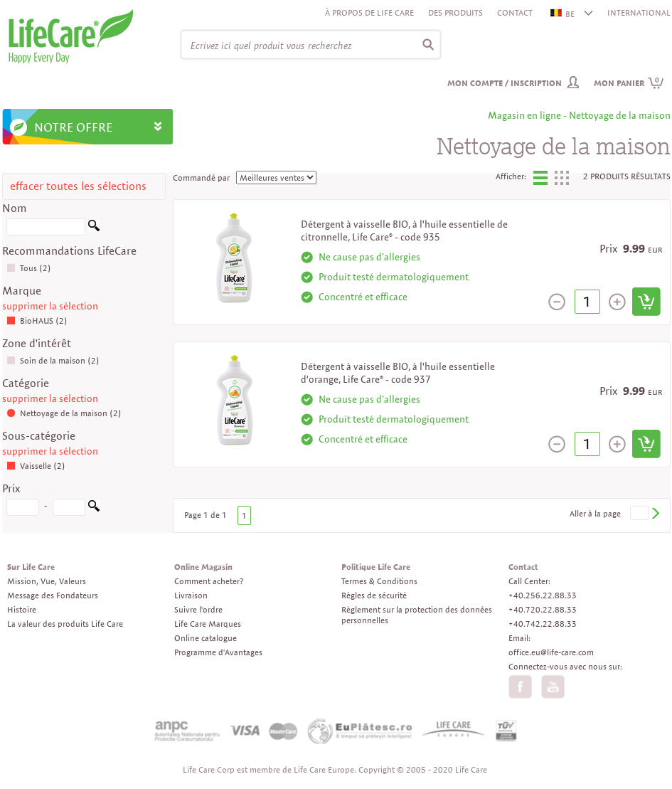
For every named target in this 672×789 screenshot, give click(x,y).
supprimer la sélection (50, 306)
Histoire (22, 609)
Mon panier (629, 83)
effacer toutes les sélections (78, 186)
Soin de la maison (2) (53, 360)
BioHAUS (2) (37, 321)
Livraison (191, 595)
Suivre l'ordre (198, 609)
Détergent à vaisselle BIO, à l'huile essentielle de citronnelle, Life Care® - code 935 (404, 231)
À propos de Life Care (369, 12)
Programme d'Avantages (218, 652)
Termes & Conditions (379, 581)
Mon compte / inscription (505, 83)
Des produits (455, 12)
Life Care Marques (208, 624)
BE (563, 14)
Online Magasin (203, 567)
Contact (515, 12)
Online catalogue (206, 638)
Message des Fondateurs (53, 595)
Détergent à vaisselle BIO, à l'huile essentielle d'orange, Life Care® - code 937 (398, 373)
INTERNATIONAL (639, 12)
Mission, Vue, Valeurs (47, 581)
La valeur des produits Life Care (65, 624)
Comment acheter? (209, 581)
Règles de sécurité (374, 595)
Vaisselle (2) (36, 466)
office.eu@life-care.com (551, 652)
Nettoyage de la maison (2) (64, 413)
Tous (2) (29, 268)
